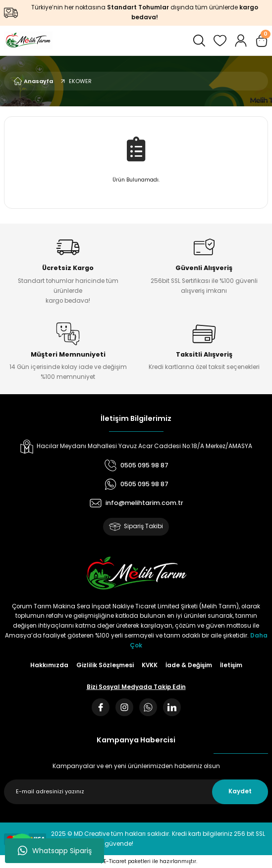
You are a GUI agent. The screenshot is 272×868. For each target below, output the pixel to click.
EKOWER (80, 81)
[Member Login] (241, 41)
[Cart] (262, 41)
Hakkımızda (49, 665)
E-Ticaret (115, 861)
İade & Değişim (189, 665)
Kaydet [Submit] (240, 791)
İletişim (231, 665)
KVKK (150, 665)
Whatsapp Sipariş (55, 851)
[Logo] (28, 41)
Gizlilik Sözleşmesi (105, 665)
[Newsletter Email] (136, 792)
